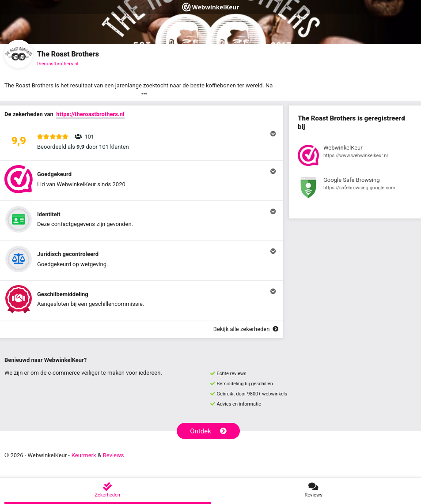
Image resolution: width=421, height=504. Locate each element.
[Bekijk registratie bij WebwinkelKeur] (355, 157)
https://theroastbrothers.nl (90, 114)
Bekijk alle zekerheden (246, 329)
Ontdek (208, 431)
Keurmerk (84, 455)
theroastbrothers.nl (58, 64)
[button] (141, 142)
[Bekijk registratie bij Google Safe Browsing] (355, 189)
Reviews (114, 455)
